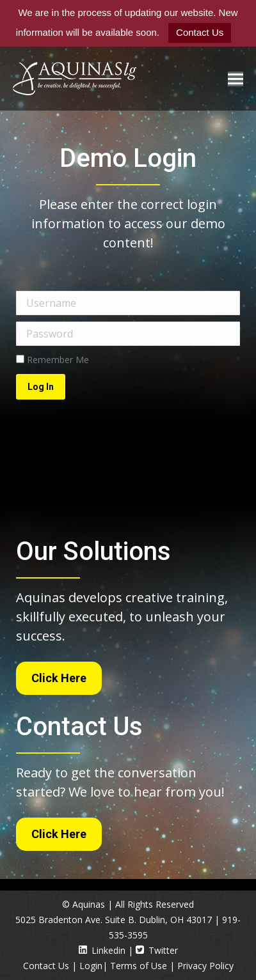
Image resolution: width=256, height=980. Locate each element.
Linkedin (102, 950)
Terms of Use (139, 966)
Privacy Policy (205, 966)
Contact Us (200, 32)
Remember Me (52, 360)
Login (91, 966)
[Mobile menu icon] (236, 79)
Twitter (157, 950)
